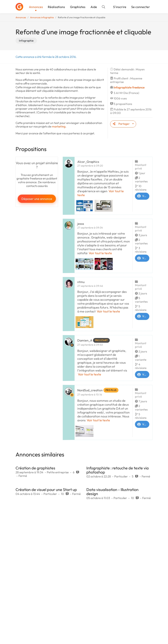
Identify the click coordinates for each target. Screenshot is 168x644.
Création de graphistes (35, 468)
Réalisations (56, 7)
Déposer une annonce (37, 199)
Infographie (26, 41)
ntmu (81, 282)
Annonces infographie (42, 17)
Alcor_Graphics (88, 162)
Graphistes (78, 7)
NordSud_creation (90, 390)
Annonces (36, 7)
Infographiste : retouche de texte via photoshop (118, 470)
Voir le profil (142, 196)
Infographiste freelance (129, 87)
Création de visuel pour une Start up (46, 490)
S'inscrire (120, 7)
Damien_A (85, 340)
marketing (59, 126)
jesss (81, 224)
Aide (94, 7)
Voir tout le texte (100, 253)
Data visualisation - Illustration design (112, 492)
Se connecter (141, 7)
